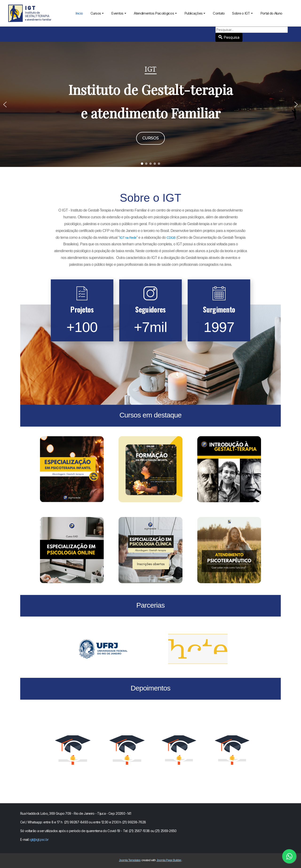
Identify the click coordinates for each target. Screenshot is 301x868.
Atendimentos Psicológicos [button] (155, 13)
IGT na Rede (128, 238)
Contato (219, 13)
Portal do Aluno (271, 13)
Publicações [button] (195, 13)
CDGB (171, 238)
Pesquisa (288, 27)
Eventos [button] (119, 13)
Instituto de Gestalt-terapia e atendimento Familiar (151, 101)
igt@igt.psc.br (39, 839)
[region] (150, 104)
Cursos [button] (97, 13)
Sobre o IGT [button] (242, 13)
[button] (5, 104)
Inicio (79, 13)
